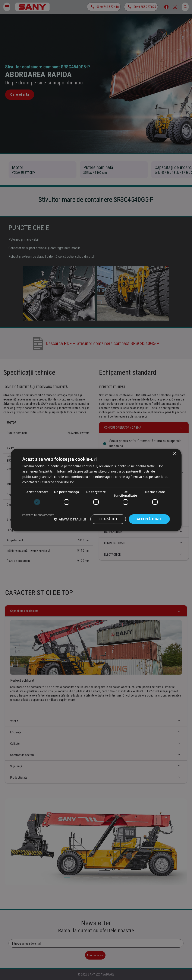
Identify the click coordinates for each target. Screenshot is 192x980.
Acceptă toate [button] (149, 519)
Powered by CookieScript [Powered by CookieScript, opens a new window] (38, 515)
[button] (70, 519)
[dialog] (96, 490)
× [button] (175, 454)
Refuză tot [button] (108, 519)
